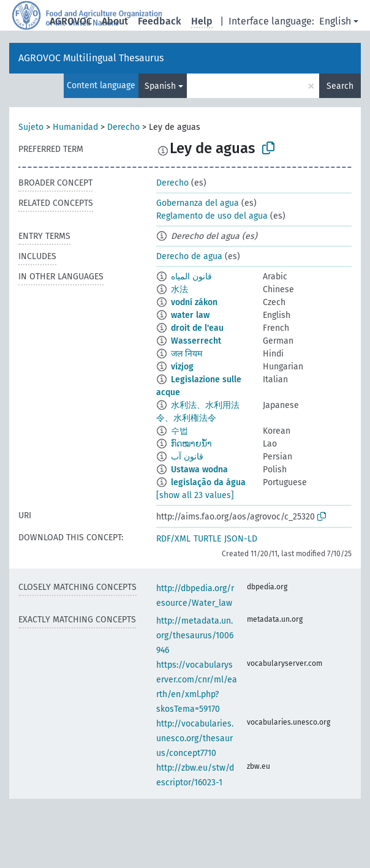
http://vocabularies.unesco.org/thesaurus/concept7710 (195, 738)
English (335, 21)
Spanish (160, 86)
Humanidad (75, 127)
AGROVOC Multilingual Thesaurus (91, 58)
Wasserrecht (196, 341)
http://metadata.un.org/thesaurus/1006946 (195, 636)
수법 (179, 431)
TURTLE (207, 539)
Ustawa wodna (199, 470)
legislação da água (208, 482)
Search (340, 86)
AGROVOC (71, 21)
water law (190, 315)
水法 (179, 289)
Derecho (123, 127)
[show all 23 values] (195, 495)
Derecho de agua (189, 256)
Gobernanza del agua (198, 203)
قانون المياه (191, 277)
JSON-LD (241, 539)
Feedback (160, 21)
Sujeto (31, 127)
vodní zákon (194, 302)
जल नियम (187, 354)
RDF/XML (173, 539)
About (115, 21)
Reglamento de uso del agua (212, 216)
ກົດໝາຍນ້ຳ (191, 444)
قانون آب (187, 457)
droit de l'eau (197, 328)
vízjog (182, 367)
